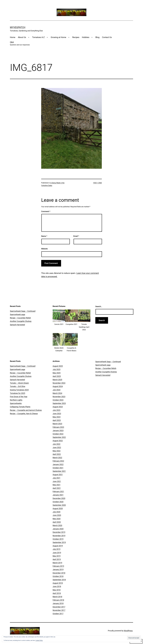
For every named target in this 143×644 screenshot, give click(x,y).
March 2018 (57, 597)
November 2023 (59, 397)
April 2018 (57, 593)
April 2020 (57, 522)
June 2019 (57, 553)
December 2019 (59, 532)
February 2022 (58, 461)
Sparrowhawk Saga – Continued (23, 311)
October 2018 (58, 576)
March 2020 (57, 525)
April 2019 (57, 559)
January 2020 (58, 529)
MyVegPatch (18, 27)
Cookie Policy (39, 640)
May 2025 (57, 373)
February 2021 (58, 492)
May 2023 (57, 417)
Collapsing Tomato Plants (20, 407)
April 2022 (57, 454)
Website (44, 249)
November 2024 (59, 383)
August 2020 (58, 508)
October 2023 (58, 400)
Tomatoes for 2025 (18, 393)
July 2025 (57, 369)
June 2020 (57, 515)
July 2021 (57, 478)
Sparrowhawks (16, 403)
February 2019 (58, 566)
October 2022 (58, 434)
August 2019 (58, 546)
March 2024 (57, 393)
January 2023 (58, 431)
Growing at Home (58, 37)
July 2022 (57, 444)
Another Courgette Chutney (21, 321)
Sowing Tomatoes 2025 (19, 390)
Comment (46, 211)
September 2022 (59, 437)
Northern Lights (16, 400)
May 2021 (57, 485)
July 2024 (57, 390)
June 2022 (57, 447)
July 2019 (57, 549)
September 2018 (59, 580)
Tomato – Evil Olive (18, 386)
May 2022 (57, 451)
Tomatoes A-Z (38, 37)
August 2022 (58, 441)
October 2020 (58, 502)
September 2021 (59, 471)
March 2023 (57, 424)
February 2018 (58, 600)
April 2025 (57, 376)
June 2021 (57, 481)
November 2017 (59, 610)
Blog (97, 37)
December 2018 (59, 573)
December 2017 (59, 607)
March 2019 (57, 563)
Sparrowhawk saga (17, 314)
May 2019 (57, 556)
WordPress (128, 631)
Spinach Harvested (17, 325)
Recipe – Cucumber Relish (20, 318)
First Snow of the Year (19, 397)
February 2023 (58, 427)
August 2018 (58, 583)
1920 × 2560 (97, 183)
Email (76, 236)
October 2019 (58, 539)
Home (13, 37)
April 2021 (57, 488)
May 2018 (57, 590)
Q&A (20, 44)
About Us (22, 37)
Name (44, 236)
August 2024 (58, 386)
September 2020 (59, 505)
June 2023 (57, 414)
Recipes (76, 37)
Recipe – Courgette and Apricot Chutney (26, 410)
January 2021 (58, 495)
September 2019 (59, 542)
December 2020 (59, 498)
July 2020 (57, 512)
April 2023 (57, 420)
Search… (99, 306)
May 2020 (57, 519)
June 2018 (57, 586)
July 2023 (57, 410)
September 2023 (59, 403)
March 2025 (57, 380)
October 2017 (58, 614)
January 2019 (58, 569)
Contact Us (107, 37)
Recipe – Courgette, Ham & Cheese (24, 414)
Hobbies (86, 37)
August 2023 (58, 407)
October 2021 (58, 468)
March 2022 (57, 458)
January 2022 (58, 464)
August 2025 (58, 366)
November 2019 (59, 536)
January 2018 (58, 603)
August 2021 (58, 475)
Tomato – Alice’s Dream (19, 383)
